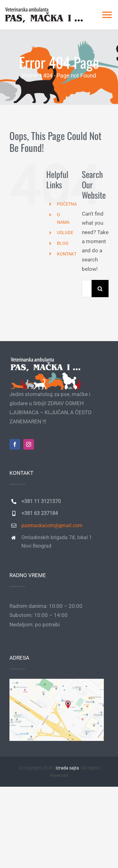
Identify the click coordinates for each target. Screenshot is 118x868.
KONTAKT (67, 254)
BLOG (63, 243)
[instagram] (29, 444)
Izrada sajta (67, 768)
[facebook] (15, 444)
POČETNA (67, 204)
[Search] (100, 289)
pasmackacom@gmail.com (52, 525)
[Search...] (87, 289)
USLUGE (65, 233)
